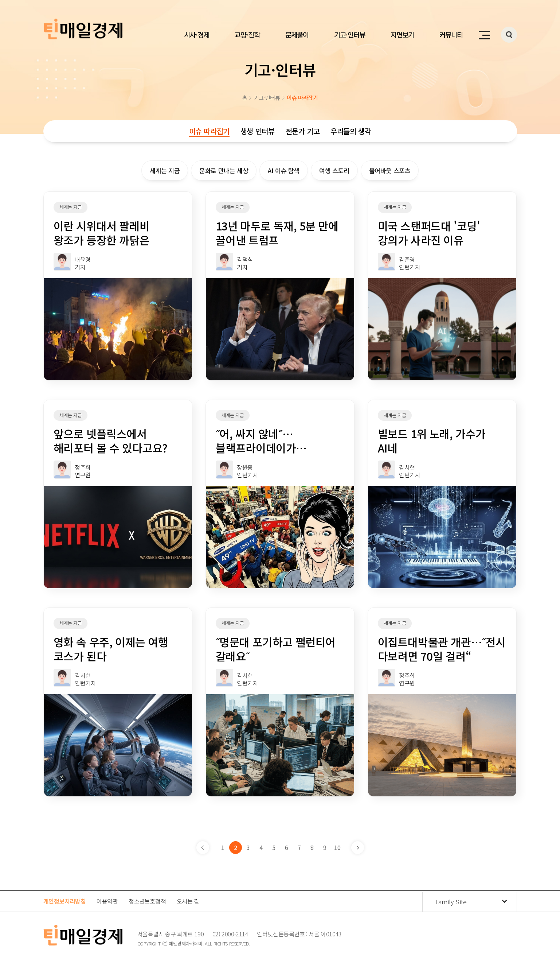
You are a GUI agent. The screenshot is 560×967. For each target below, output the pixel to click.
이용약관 (107, 901)
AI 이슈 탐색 (284, 170)
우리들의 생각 (351, 131)
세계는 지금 (165, 170)
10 (337, 847)
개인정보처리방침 (65, 901)
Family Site (451, 902)
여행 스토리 (334, 170)
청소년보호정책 (147, 901)
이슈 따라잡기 (209, 131)
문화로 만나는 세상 (224, 170)
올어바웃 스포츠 (390, 170)
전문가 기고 (303, 131)
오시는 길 (188, 901)
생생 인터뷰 (258, 131)
